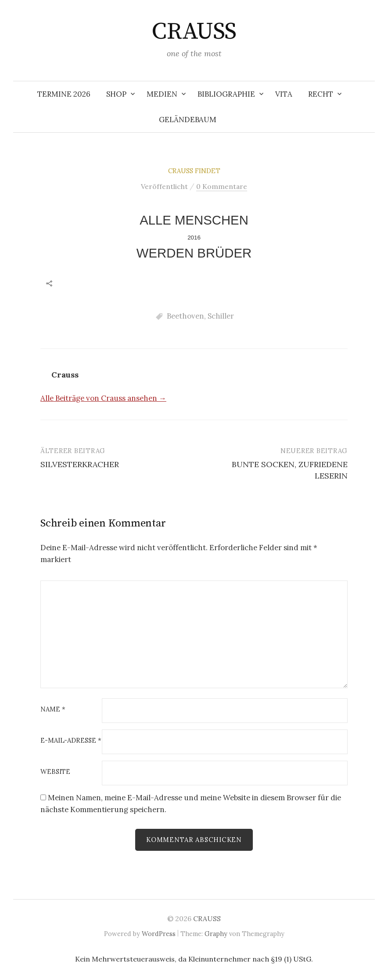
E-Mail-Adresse (71, 741)
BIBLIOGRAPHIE (226, 94)
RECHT (321, 94)
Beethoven (185, 316)
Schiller (221, 316)
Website (55, 772)
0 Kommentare (222, 186)
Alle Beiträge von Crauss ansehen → (103, 398)
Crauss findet (194, 171)
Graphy (216, 934)
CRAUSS (194, 32)
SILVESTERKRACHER (80, 464)
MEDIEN (162, 94)
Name (53, 710)
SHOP (116, 94)
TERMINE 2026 (64, 94)
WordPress (159, 934)
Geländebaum (188, 120)
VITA (284, 94)
